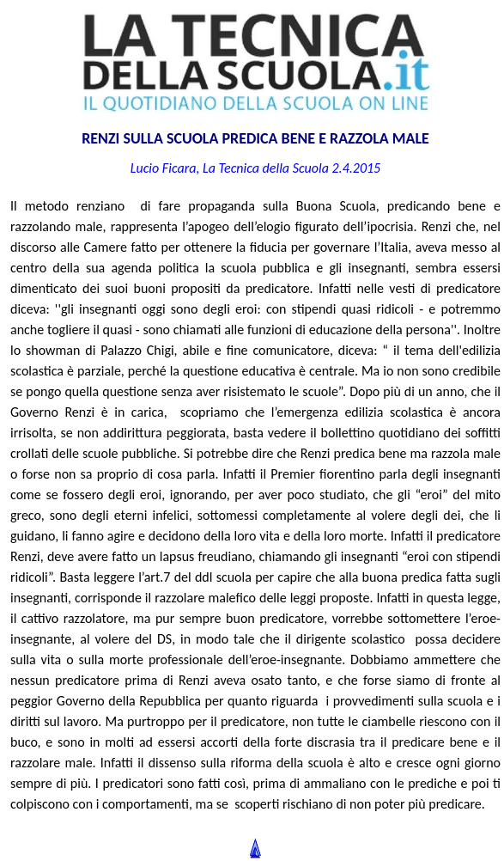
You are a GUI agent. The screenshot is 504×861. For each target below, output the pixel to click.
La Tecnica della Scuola (266, 168)
